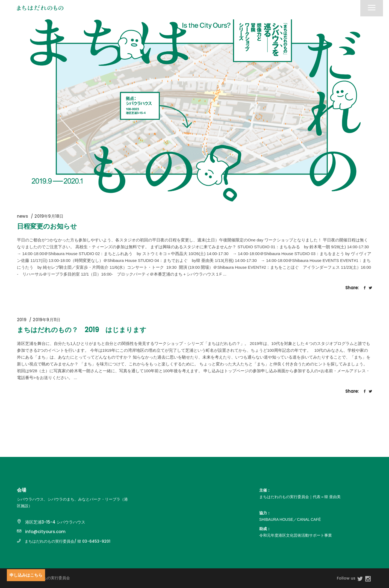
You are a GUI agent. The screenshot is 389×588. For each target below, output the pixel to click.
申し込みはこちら (26, 575)
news (23, 216)
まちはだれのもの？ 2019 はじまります (82, 330)
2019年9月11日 (47, 320)
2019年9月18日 (49, 216)
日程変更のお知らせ (47, 226)
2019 (22, 320)
